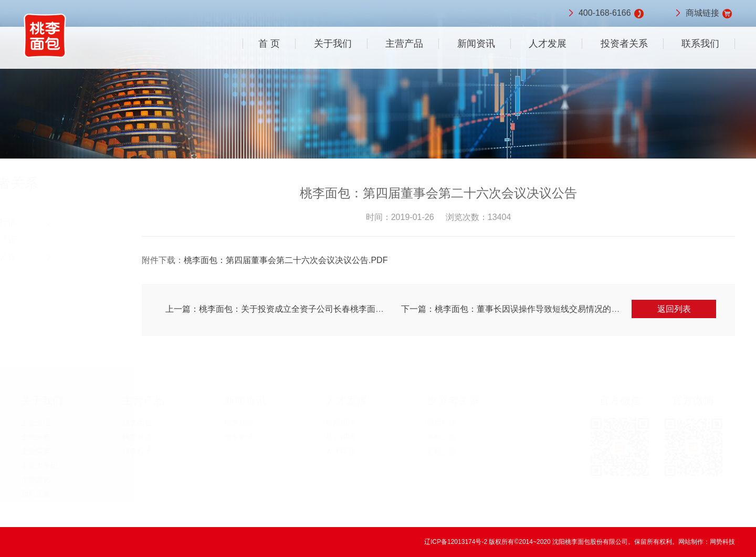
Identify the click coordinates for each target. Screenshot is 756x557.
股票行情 (48, 222)
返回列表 (677, 309)
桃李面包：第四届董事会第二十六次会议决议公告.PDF (288, 260)
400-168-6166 (605, 14)
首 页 (269, 44)
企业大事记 (39, 465)
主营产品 (404, 44)
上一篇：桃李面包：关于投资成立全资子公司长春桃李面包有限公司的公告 (307, 309)
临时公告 (48, 239)
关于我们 (333, 44)
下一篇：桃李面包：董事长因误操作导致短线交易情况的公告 (518, 309)
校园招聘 (340, 423)
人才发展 (548, 44)
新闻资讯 (476, 44)
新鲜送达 (36, 493)
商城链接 (702, 14)
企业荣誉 (36, 451)
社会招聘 (340, 437)
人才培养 (340, 451)
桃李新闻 (239, 423)
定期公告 (48, 256)
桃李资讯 (239, 437)
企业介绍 (36, 423)
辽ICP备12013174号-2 (456, 542)
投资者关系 (624, 44)
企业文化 (36, 479)
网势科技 (722, 542)
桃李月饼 (137, 437)
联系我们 (700, 44)
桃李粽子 (137, 451)
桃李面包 (137, 423)
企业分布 (36, 437)
